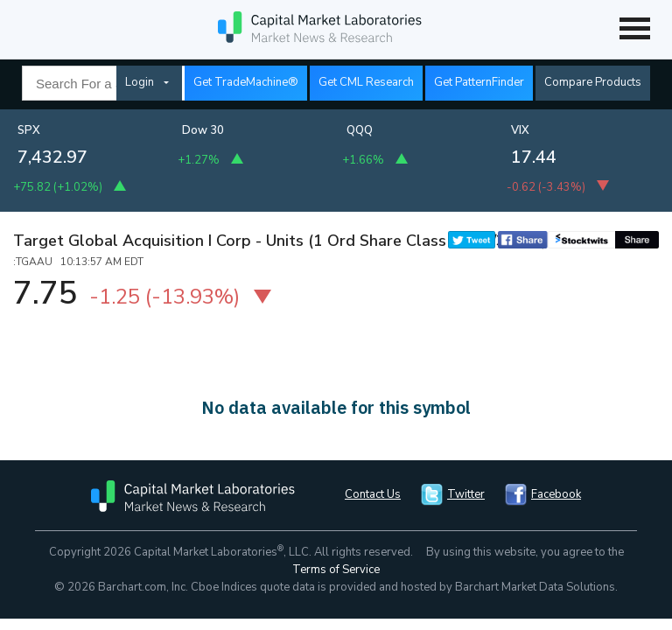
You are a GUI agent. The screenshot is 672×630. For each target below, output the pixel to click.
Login (140, 82)
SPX (29, 130)
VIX (520, 130)
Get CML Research (366, 82)
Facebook (556, 494)
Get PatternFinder (479, 82)
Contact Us (373, 494)
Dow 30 (203, 130)
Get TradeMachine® (246, 82)
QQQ (360, 130)
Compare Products (593, 82)
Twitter (466, 494)
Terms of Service (336, 570)
